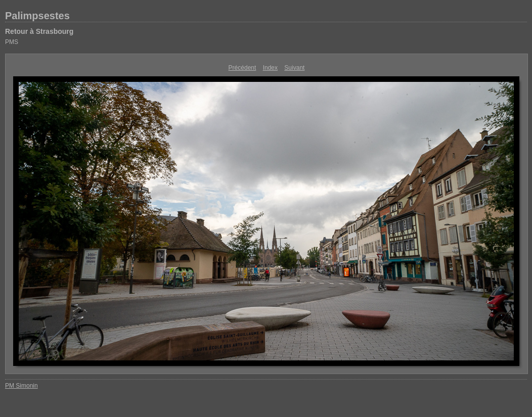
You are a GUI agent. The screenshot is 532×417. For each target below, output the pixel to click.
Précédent (242, 68)
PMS (12, 42)
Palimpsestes (37, 16)
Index (270, 68)
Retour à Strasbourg (39, 31)
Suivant (294, 68)
